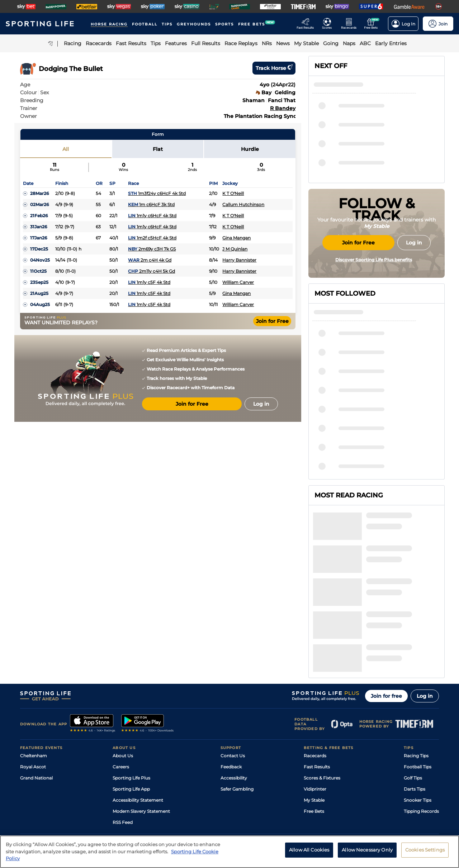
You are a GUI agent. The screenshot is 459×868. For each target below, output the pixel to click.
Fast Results (317, 698)
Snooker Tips (418, 731)
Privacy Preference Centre (161, 805)
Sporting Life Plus (131, 709)
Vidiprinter (315, 720)
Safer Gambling (237, 720)
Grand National (36, 709)
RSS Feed (123, 753)
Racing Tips (416, 686)
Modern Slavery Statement (141, 742)
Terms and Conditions (40, 805)
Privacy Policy (79, 805)
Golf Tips (413, 709)
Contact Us (233, 686)
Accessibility (234, 709)
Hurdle (250, 149)
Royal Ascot (33, 698)
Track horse (274, 68)
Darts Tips (415, 720)
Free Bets (314, 742)
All (66, 149)
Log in (425, 627)
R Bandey (283, 108)
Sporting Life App (131, 720)
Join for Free (272, 321)
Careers (121, 698)
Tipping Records (421, 742)
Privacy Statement (115, 805)
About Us (123, 686)
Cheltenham (34, 686)
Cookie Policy (203, 805)
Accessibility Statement (138, 731)
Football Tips (418, 698)
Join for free (386, 627)
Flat (158, 149)
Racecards (315, 686)
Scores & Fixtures (322, 709)
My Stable (314, 731)
